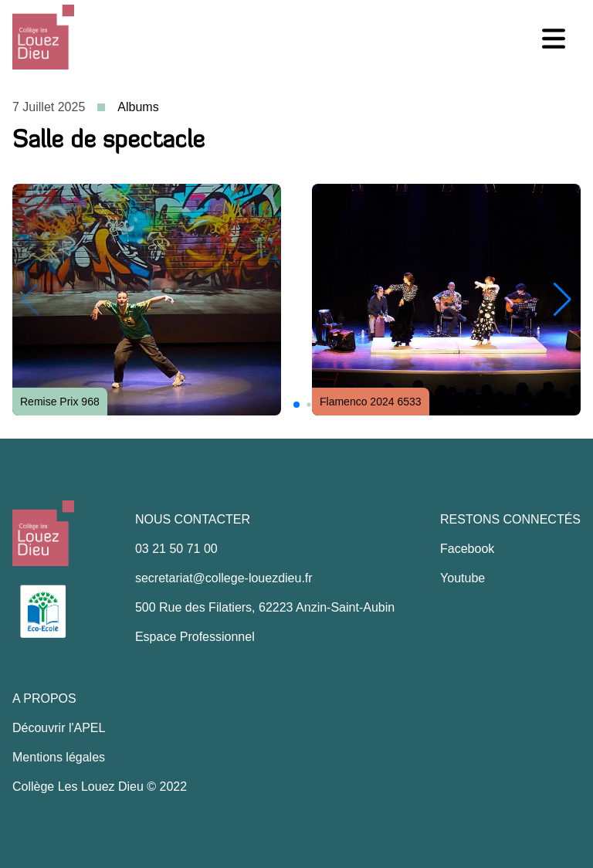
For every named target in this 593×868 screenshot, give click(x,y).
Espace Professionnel (195, 637)
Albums (138, 107)
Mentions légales (59, 757)
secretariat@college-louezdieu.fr (224, 578)
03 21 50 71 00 (176, 549)
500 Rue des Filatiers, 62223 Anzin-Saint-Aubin (265, 607)
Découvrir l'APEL (59, 728)
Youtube (463, 578)
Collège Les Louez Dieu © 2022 (100, 787)
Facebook (467, 549)
